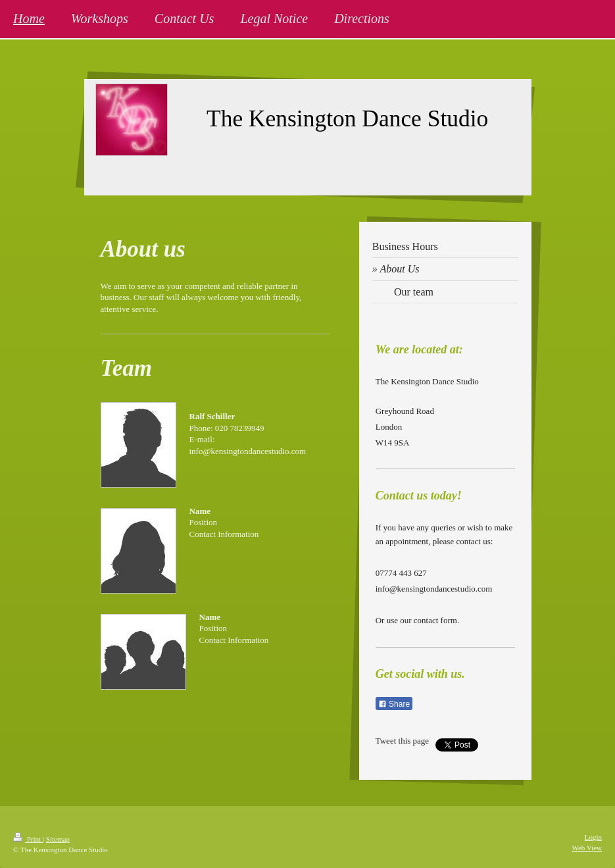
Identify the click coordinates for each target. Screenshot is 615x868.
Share (394, 704)
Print (28, 839)
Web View (587, 848)
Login (593, 837)
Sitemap (58, 839)
